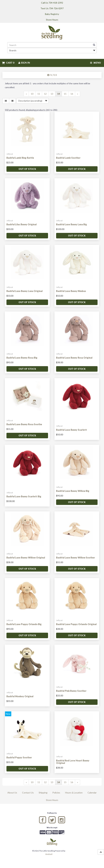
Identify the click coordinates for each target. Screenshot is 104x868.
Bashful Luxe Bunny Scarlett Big (24, 496)
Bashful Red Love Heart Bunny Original (73, 762)
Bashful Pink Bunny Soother (71, 691)
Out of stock (27, 169)
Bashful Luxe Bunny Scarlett (72, 430)
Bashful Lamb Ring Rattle (20, 158)
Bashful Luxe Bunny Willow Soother (76, 558)
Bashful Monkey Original (20, 696)
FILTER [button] (53, 75)
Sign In (24, 63)
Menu (95, 63)
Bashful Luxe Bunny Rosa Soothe (24, 424)
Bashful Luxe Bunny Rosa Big (22, 358)
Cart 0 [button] (8, 63)
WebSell (49, 854)
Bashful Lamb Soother (68, 158)
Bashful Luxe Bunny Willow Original (26, 558)
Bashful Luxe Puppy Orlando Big (24, 624)
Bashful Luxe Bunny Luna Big (72, 224)
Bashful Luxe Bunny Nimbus (71, 291)
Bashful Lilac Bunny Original (22, 224)
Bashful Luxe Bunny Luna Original (25, 291)
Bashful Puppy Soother (19, 757)
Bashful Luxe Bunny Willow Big (73, 491)
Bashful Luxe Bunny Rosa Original (74, 358)
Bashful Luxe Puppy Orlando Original (76, 624)
